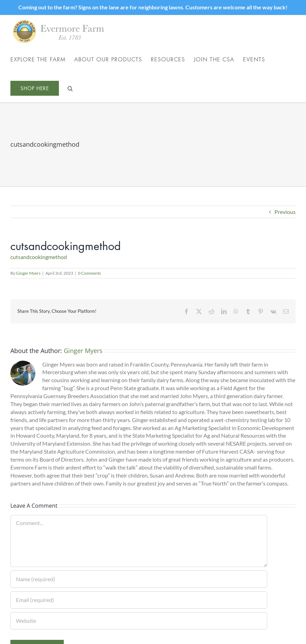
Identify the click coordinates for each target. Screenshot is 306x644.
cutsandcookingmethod (39, 257)
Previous (285, 212)
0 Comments (89, 273)
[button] (70, 88)
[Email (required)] (139, 600)
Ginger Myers (28, 273)
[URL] (139, 621)
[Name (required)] (139, 579)
